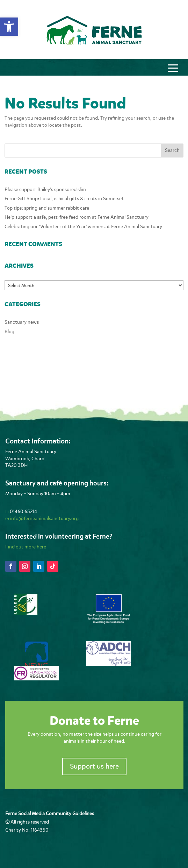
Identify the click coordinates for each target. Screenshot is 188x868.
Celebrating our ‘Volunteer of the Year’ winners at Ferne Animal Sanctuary (83, 227)
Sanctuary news (22, 322)
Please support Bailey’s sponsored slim (45, 190)
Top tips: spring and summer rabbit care (47, 208)
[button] (9, 27)
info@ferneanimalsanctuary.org (44, 519)
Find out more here (26, 547)
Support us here (94, 766)
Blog (9, 332)
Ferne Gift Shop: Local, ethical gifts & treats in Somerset (64, 199)
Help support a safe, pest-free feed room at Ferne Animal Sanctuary (77, 217)
